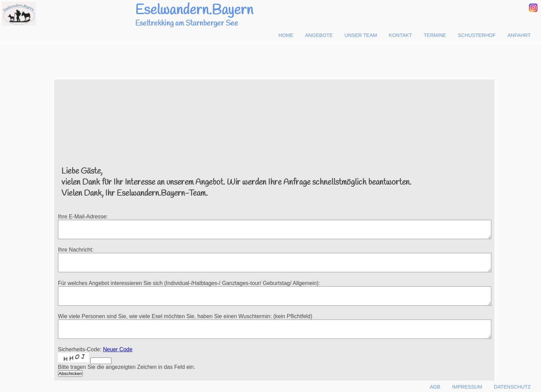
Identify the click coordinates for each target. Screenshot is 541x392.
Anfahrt (519, 35)
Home (286, 35)
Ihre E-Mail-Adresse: (83, 217)
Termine (435, 35)
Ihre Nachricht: (76, 250)
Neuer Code (118, 349)
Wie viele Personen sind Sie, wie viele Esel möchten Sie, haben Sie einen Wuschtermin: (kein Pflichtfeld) (185, 316)
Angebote (319, 35)
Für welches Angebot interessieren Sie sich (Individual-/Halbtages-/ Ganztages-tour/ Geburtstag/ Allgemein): (189, 283)
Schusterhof (477, 35)
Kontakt (400, 35)
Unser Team (361, 35)
